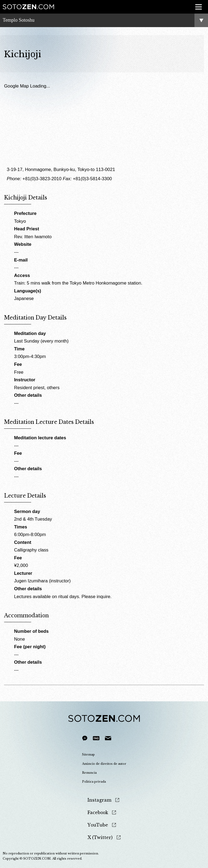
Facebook (98, 813)
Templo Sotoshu (19, 20)
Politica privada (94, 782)
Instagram (99, 800)
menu (197, 4)
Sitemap (88, 754)
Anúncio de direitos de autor (104, 764)
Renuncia (89, 773)
